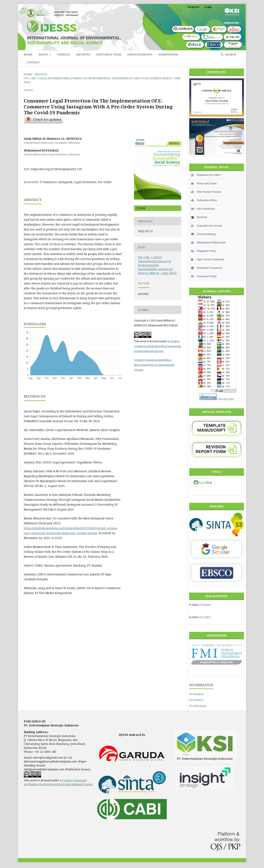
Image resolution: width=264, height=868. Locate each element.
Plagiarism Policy (204, 251)
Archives (83, 54)
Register (194, 7)
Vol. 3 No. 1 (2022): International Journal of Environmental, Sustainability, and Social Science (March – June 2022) (102, 80)
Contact (33, 62)
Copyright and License (207, 226)
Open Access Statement (208, 259)
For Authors (196, 700)
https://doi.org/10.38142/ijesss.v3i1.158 (56, 169)
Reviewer (199, 217)
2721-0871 (205, 617)
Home (28, 54)
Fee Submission (203, 209)
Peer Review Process (206, 192)
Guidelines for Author (206, 175)
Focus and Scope (204, 183)
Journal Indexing (203, 234)
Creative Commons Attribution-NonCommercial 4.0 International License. (154, 365)
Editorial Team (109, 54)
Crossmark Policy (204, 276)
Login (208, 7)
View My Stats (226, 399)
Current (63, 54)
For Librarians (198, 706)
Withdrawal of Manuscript (208, 242)
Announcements (140, 54)
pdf (142, 208)
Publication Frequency (207, 268)
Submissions (168, 54)
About (44, 54)
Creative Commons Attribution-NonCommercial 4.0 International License (157, 346)
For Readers (196, 694)
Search (230, 54)
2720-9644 (205, 605)
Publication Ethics (204, 200)
